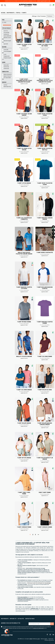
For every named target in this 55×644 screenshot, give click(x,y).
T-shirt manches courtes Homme (45, 323)
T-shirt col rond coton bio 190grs (45, 45)
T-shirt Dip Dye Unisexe (24, 458)
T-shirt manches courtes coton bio (24, 288)
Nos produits (5, 619)
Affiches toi (13, 619)
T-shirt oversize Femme (24, 527)
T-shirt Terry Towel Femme (24, 493)
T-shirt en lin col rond (45, 390)
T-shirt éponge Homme (24, 322)
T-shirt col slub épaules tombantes (24, 219)
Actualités (21, 619)
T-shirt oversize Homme (45, 527)
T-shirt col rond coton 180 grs (24, 149)
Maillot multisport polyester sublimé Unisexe (24, 253)
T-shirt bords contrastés (45, 253)
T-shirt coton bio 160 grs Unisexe (24, 115)
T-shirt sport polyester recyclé (45, 149)
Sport (6, 44)
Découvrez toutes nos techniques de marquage (39, 583)
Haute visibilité (7, 36)
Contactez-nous (30, 619)
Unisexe (6, 68)
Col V (6, 31)
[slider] (3, 25)
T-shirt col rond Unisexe (24, 390)
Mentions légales (44, 639)
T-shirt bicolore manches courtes (45, 288)
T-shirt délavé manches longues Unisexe (45, 424)
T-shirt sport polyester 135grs (45, 184)
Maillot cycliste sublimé (24, 356)
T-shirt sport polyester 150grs (45, 115)
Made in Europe (8, 74)
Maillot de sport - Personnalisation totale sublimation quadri (45, 81)
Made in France (7, 76)
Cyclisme (6, 34)
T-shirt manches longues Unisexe (45, 219)
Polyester (7, 56)
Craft (5, 85)
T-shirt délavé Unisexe (24, 423)
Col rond (6, 32)
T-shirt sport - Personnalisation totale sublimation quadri (24, 81)
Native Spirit (7, 87)
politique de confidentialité (38, 628)
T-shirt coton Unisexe (24, 183)
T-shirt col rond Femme (45, 356)
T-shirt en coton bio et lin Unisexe (45, 458)
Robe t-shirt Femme (45, 492)
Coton (6, 50)
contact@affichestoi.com (44, 1)
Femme (6, 65)
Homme (6, 67)
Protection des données (49, 640)
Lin (5, 54)
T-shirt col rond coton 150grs (24, 45)
